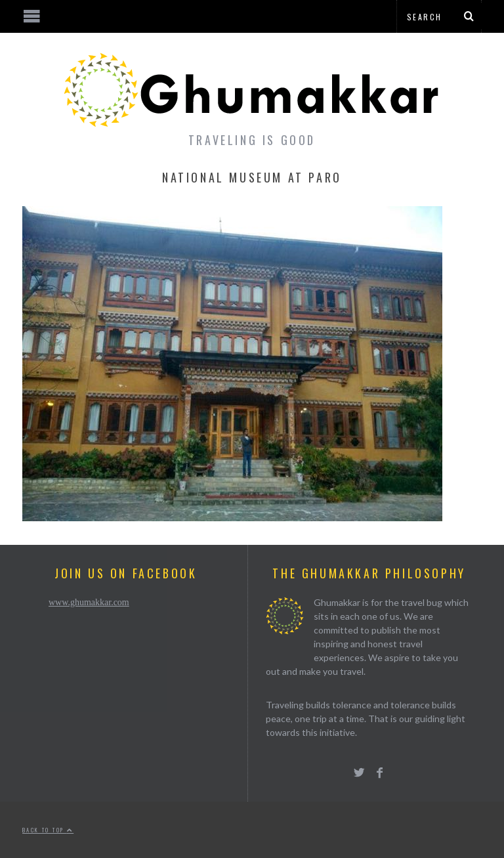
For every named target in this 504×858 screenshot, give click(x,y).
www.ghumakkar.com (89, 602)
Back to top (48, 830)
